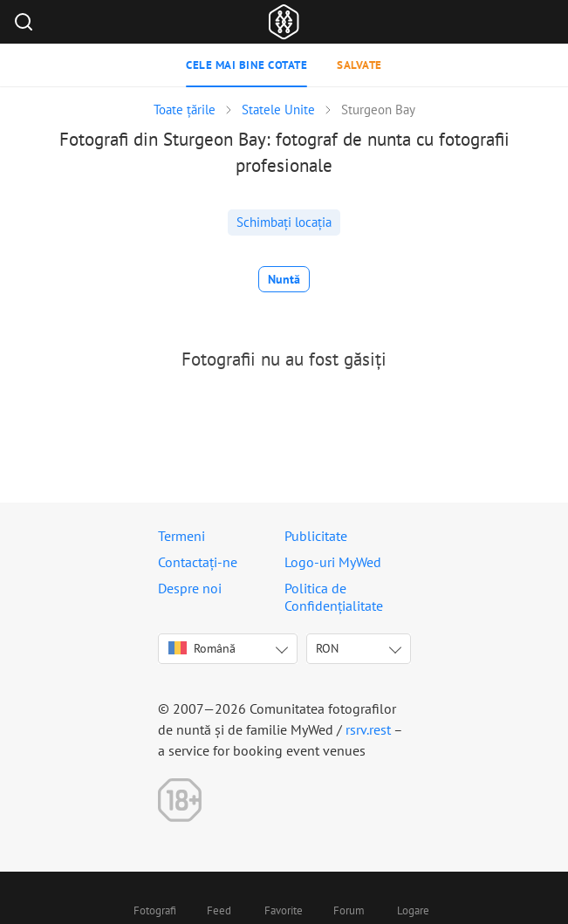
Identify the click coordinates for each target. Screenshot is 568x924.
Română (202, 648)
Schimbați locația (284, 222)
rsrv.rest (368, 729)
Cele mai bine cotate (246, 65)
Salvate (359, 65)
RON (327, 648)
